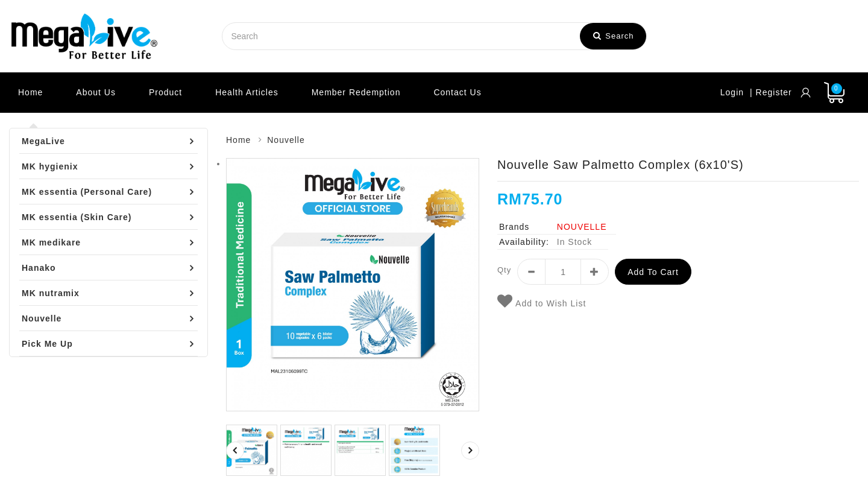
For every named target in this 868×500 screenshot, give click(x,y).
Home (30, 92)
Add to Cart (653, 272)
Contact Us (457, 92)
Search (614, 36)
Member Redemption (356, 92)
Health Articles (247, 92)
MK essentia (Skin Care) (77, 217)
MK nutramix (51, 293)
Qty (504, 270)
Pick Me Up (47, 344)
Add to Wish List (542, 301)
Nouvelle (42, 318)
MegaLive (43, 141)
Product (165, 92)
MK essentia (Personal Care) (87, 192)
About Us (96, 92)
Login (732, 92)
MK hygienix (50, 166)
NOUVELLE (582, 227)
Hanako (39, 268)
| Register (771, 92)
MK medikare (51, 242)
